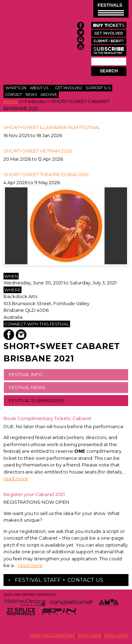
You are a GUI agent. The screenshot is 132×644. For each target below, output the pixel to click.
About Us (39, 88)
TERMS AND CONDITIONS (52, 635)
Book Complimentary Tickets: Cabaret (48, 418)
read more (16, 478)
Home (11, 101)
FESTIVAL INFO (26, 374)
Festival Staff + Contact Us (59, 580)
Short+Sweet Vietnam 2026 (38, 151)
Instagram (21, 335)
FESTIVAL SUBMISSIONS (37, 400)
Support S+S (98, 88)
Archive (49, 95)
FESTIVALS (111, 9)
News (31, 95)
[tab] (66, 580)
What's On (16, 88)
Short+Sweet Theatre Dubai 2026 (46, 174)
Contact (14, 95)
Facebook (9, 335)
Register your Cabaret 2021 (34, 494)
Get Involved (69, 88)
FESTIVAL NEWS (27, 387)
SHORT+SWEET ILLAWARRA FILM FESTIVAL (52, 127)
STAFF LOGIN (89, 635)
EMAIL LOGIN (116, 635)
